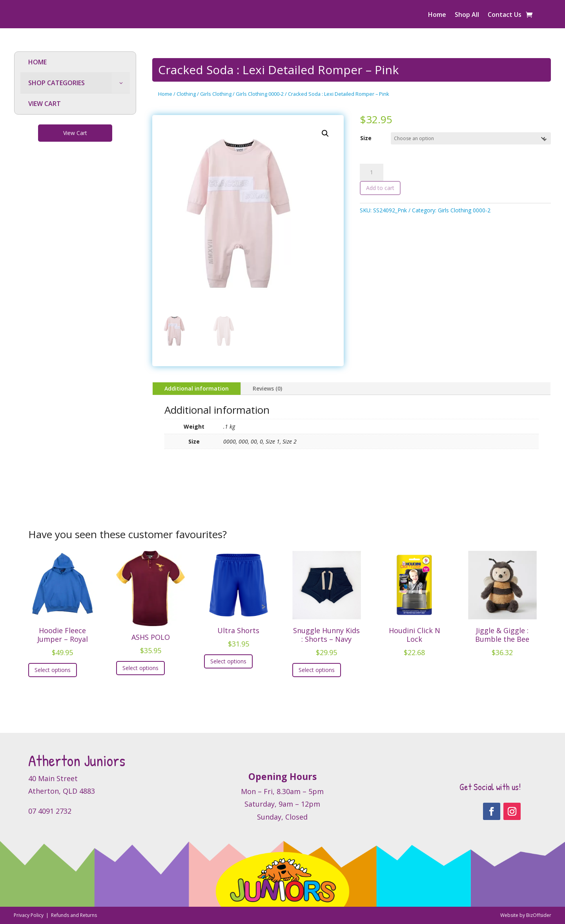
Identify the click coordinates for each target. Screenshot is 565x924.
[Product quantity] (372, 172)
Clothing (186, 94)
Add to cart (380, 188)
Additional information (197, 388)
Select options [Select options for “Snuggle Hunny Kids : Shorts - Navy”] (317, 670)
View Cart (75, 133)
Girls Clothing (216, 94)
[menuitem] (75, 62)
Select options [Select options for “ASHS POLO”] (140, 668)
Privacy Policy (29, 915)
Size (366, 138)
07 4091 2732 (50, 811)
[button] (325, 133)
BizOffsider (539, 915)
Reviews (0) (267, 388)
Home (437, 15)
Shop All (467, 15)
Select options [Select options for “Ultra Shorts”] (228, 661)
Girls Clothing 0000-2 (260, 94)
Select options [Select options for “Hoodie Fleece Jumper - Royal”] (53, 670)
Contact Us (505, 15)
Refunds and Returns (74, 915)
